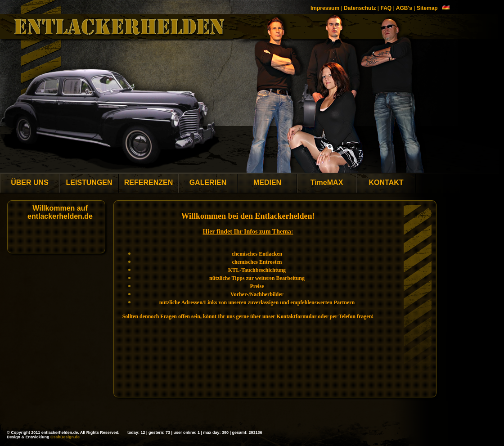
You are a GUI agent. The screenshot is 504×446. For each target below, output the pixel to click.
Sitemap (427, 8)
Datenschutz (360, 8)
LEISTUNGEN (89, 182)
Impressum (325, 8)
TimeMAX (327, 182)
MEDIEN (267, 182)
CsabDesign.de (65, 437)
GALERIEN (208, 182)
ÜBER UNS (30, 182)
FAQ (386, 8)
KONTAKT (386, 182)
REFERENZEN (148, 182)
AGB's (404, 8)
